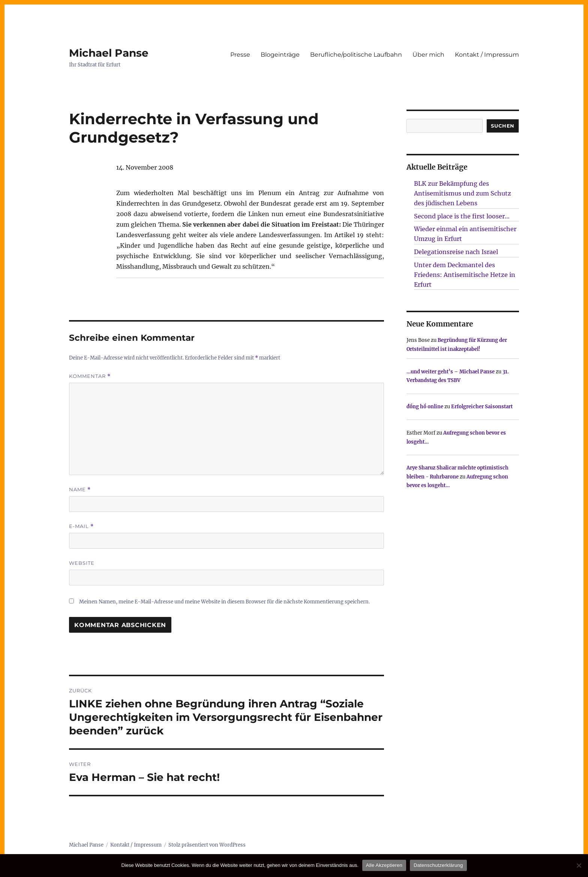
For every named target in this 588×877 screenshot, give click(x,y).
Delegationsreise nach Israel (456, 252)
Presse (240, 55)
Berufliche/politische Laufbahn (356, 55)
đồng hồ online (425, 407)
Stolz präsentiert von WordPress (207, 845)
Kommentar (90, 376)
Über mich (428, 55)
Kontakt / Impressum (487, 55)
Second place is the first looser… (462, 216)
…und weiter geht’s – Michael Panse (451, 372)
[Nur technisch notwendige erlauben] (579, 865)
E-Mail (81, 526)
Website (82, 563)
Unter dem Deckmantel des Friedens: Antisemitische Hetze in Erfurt (465, 275)
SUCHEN (503, 126)
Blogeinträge (280, 55)
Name (80, 490)
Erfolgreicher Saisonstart (482, 407)
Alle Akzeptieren (384, 865)
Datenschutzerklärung (438, 865)
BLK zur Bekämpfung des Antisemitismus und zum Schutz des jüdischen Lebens (463, 193)
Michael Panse (109, 53)
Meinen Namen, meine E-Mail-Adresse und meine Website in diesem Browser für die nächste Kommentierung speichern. (224, 602)
